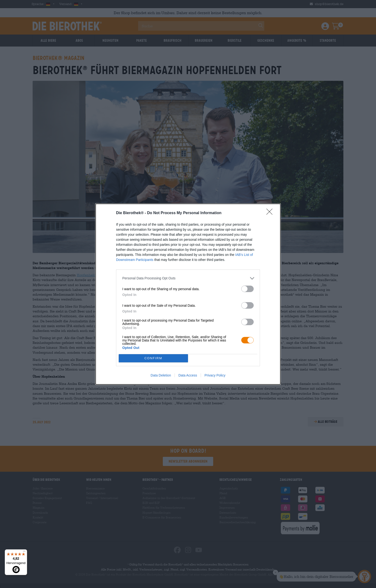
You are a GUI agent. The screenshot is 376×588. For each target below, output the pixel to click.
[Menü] (24, 552)
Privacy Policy (215, 375)
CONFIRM (153, 358)
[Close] (271, 213)
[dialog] (188, 294)
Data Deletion (161, 375)
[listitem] (188, 278)
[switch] (247, 289)
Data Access (188, 375)
